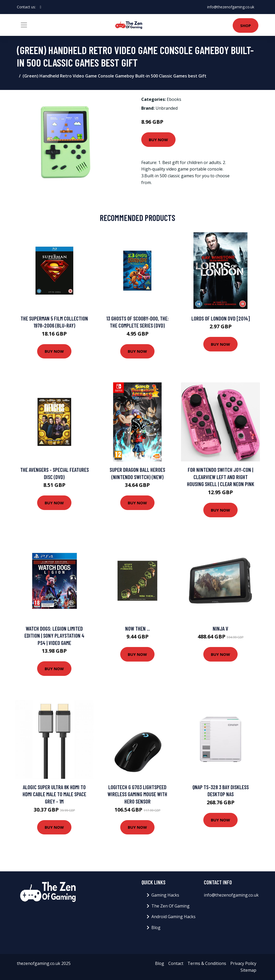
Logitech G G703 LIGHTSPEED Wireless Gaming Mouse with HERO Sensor (137, 794)
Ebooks (174, 99)
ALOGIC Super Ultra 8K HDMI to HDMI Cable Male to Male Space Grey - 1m (54, 794)
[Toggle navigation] (24, 25)
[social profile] (41, 7)
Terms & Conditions (207, 963)
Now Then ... (137, 628)
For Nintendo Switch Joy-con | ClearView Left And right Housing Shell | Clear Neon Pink (221, 477)
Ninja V (220, 628)
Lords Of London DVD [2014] (221, 318)
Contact (176, 963)
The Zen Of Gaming (170, 906)
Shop (246, 25)
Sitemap (248, 970)
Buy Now (158, 140)
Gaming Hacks (165, 895)
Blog (156, 927)
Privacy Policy (243, 963)
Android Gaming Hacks (173, 917)
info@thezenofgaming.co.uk (231, 7)
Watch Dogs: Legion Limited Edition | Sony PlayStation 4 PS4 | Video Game (54, 636)
